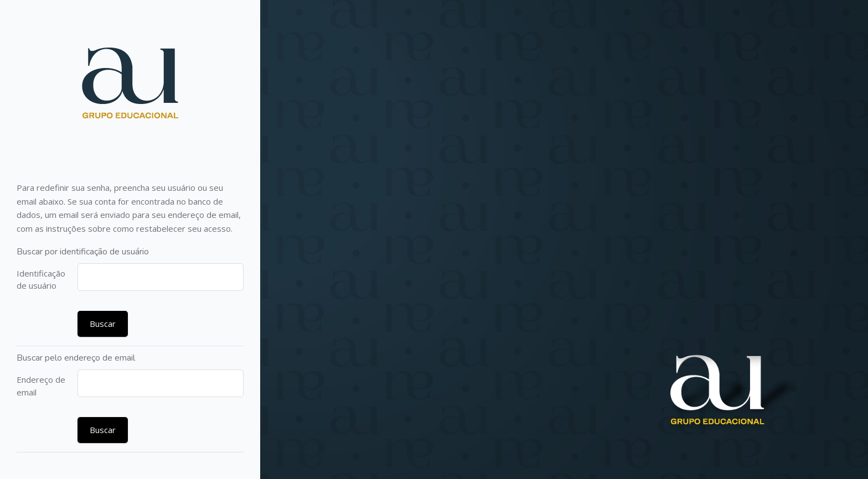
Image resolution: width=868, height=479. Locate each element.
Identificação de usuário (41, 280)
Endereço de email (41, 386)
